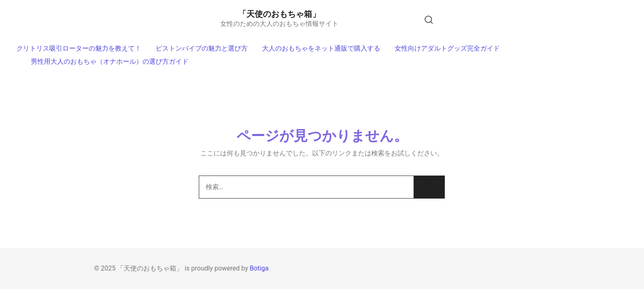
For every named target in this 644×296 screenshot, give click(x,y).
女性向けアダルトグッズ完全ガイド (447, 48)
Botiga (259, 268)
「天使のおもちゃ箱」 (279, 14)
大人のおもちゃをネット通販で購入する (321, 48)
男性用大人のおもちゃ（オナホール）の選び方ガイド (110, 61)
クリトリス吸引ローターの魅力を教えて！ (79, 48)
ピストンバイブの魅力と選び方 (202, 48)
